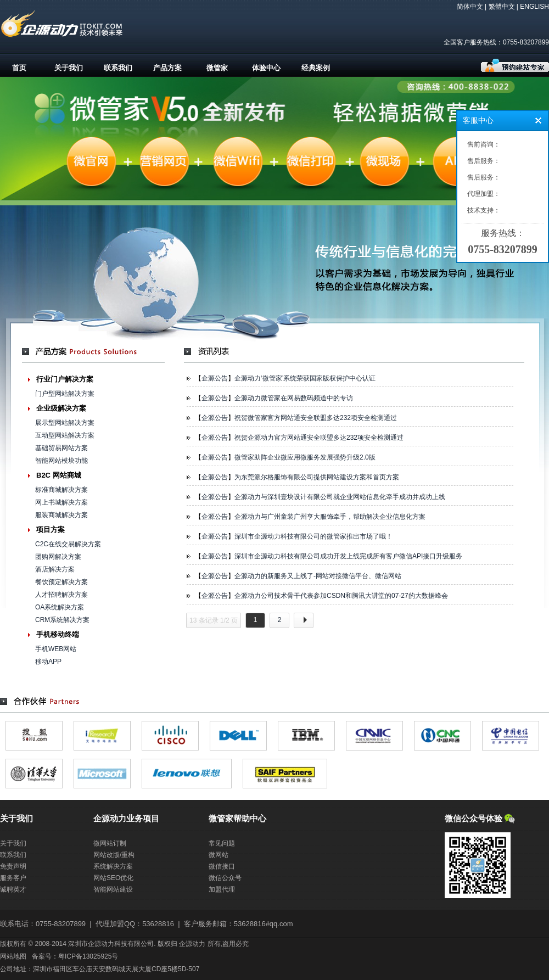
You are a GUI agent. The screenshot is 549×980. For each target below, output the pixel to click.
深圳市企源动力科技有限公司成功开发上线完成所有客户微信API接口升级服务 (348, 556)
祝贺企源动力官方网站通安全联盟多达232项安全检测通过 (319, 438)
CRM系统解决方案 (62, 620)
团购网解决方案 (58, 557)
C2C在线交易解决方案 (68, 544)
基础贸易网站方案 (61, 448)
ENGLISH (534, 7)
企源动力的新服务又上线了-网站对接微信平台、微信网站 (318, 576)
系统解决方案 (113, 866)
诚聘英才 (13, 889)
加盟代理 (222, 889)
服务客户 (13, 878)
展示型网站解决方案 (65, 423)
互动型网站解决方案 (65, 435)
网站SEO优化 (113, 878)
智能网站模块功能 (61, 461)
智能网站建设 (113, 889)
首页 (19, 68)
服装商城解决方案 (61, 515)
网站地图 (13, 956)
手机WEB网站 (56, 649)
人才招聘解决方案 (61, 595)
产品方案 (167, 68)
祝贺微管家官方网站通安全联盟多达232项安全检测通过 (316, 418)
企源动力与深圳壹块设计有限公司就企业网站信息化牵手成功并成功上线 (340, 497)
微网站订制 (110, 843)
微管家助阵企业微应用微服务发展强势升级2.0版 (305, 457)
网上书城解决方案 (61, 502)
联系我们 (118, 68)
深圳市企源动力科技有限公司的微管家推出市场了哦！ (313, 536)
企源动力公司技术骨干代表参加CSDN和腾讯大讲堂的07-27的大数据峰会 (341, 596)
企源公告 (215, 378)
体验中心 (266, 68)
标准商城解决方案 (61, 490)
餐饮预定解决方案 (61, 582)
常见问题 (222, 843)
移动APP (48, 662)
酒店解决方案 (55, 569)
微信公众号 (225, 878)
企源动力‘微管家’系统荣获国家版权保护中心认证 (305, 378)
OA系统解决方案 (60, 607)
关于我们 (69, 68)
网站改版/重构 (114, 855)
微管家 (217, 68)
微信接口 (222, 866)
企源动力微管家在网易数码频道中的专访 (294, 398)
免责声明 (13, 866)
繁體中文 (502, 7)
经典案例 (316, 68)
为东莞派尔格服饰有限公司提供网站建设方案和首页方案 (317, 477)
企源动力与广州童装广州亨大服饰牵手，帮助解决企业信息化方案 (330, 517)
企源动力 (192, 944)
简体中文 (470, 7)
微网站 (219, 855)
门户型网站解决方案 (65, 394)
